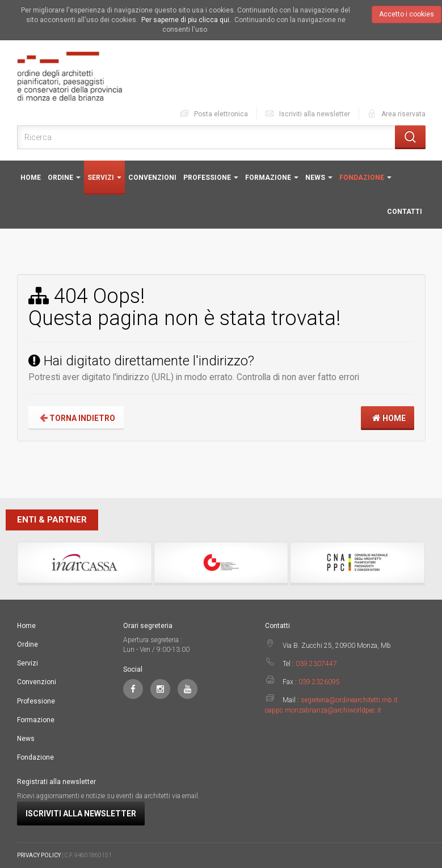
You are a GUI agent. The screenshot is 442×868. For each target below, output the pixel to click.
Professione (211, 178)
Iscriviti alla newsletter (307, 113)
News (319, 178)
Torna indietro (76, 418)
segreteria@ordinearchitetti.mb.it (349, 700)
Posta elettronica (214, 113)
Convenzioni (152, 178)
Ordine (64, 178)
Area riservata (396, 113)
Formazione (272, 178)
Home (31, 178)
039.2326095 (319, 682)
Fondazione (365, 178)
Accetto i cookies (407, 14)
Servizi (104, 178)
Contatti (405, 212)
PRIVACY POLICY (39, 855)
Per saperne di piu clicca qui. (186, 20)
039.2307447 (316, 664)
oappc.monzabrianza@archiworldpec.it (323, 710)
